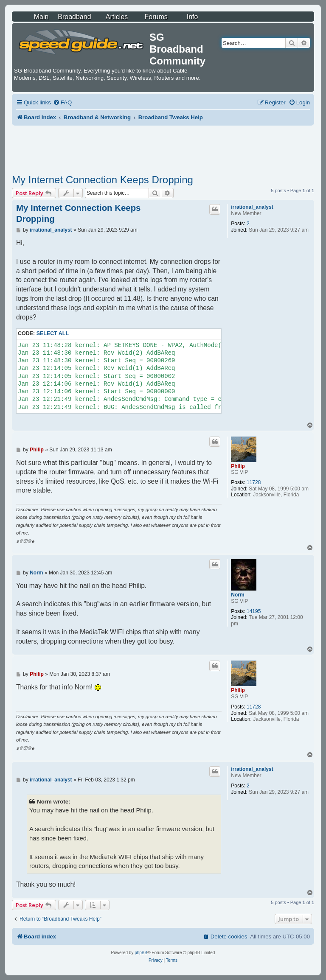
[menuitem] (62, 102)
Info (193, 17)
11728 (254, 482)
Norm (237, 595)
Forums (156, 17)
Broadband (74, 17)
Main (41, 17)
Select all (53, 333)
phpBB (141, 953)
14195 (254, 611)
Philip (238, 466)
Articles (117, 17)
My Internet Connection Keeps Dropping (103, 180)
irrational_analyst (252, 207)
